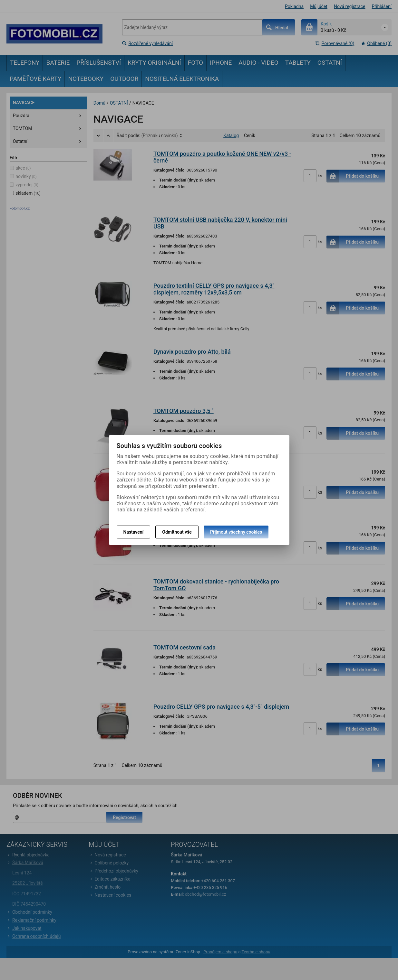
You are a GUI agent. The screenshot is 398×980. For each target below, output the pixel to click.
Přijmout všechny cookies (236, 532)
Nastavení (134, 532)
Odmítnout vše (177, 532)
